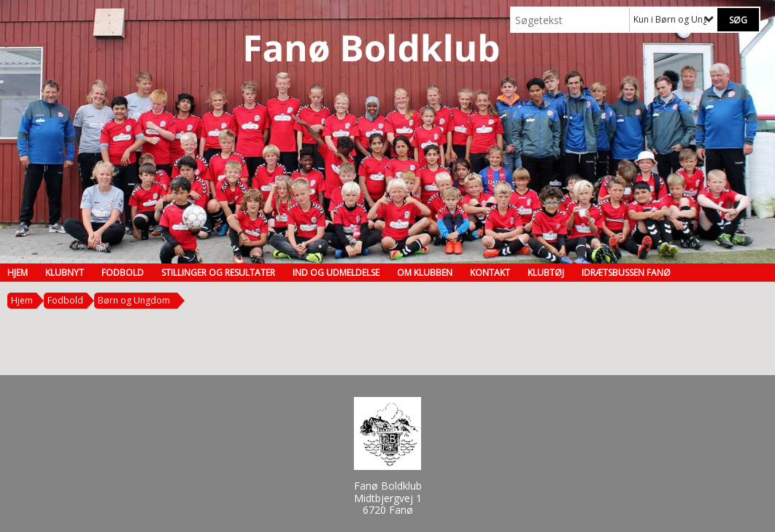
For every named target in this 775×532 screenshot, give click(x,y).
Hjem (18, 273)
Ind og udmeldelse (336, 273)
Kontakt (490, 273)
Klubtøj (546, 273)
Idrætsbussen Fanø (626, 273)
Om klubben (425, 273)
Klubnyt (65, 273)
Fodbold (123, 273)
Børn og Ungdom (134, 300)
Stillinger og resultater (218, 273)
